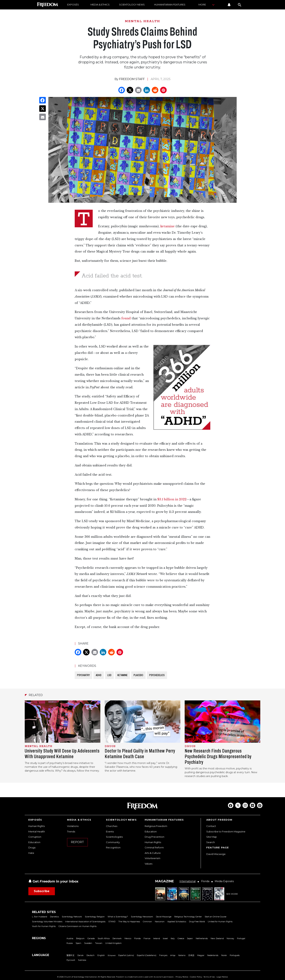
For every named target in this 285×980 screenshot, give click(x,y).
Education (34, 842)
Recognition (113, 847)
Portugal (241, 938)
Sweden (88, 943)
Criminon (147, 922)
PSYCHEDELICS (157, 675)
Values (148, 864)
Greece (181, 938)
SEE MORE (232, 894)
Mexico (128, 938)
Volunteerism (152, 858)
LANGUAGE (41, 955)
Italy (173, 938)
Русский (71, 960)
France (147, 938)
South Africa (104, 938)
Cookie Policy (196, 977)
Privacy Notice (182, 977)
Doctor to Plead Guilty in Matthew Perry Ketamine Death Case (140, 754)
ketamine (167, 226)
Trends (71, 831)
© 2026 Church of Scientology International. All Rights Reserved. (86, 977)
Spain (78, 943)
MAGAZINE (165, 881)
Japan (190, 938)
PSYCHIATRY (83, 675)
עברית (173, 955)
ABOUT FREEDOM (219, 820)
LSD (109, 675)
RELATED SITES (44, 912)
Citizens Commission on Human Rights (78, 926)
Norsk (224, 955)
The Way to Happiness (129, 922)
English (101, 955)
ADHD (99, 675)
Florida (137, 938)
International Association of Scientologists (85, 922)
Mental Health (37, 831)
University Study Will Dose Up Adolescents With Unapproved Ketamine (62, 754)
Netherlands (202, 938)
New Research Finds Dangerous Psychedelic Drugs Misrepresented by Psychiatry (218, 756)
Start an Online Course (215, 917)
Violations (73, 826)
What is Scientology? (118, 917)
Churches (112, 826)
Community (113, 842)
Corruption (35, 837)
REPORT (77, 842)
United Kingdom (113, 943)
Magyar (201, 955)
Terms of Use (209, 977)
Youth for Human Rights (44, 926)
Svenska (82, 960)
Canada (91, 938)
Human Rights (37, 826)
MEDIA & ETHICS (100, 5)
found (126, 318)
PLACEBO (138, 675)
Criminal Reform (154, 847)
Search (211, 842)
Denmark (117, 938)
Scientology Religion (95, 917)
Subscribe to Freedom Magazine (226, 831)
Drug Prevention (154, 837)
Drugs (32, 847)
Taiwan (99, 943)
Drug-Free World (197, 922)
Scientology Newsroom (142, 917)
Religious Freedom (156, 826)
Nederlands (213, 955)
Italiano (182, 955)
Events (110, 831)
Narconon (160, 922)
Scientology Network (72, 917)
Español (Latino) (126, 955)
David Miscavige (216, 854)
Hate (31, 853)
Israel (165, 938)
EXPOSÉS (73, 5)
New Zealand (217, 938)
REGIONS (39, 938)
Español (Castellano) (147, 955)
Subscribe (42, 891)
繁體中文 (71, 955)
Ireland (157, 938)
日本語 (191, 955)
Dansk (81, 955)
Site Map (212, 837)
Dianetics (54, 917)
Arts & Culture (153, 853)
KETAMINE (123, 675)
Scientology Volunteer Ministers (47, 922)
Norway (230, 938)
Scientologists (114, 837)
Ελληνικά (112, 955)
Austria (70, 938)
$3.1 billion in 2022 (172, 499)
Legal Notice (222, 977)
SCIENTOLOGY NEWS (132, 5)
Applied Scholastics (177, 922)
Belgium (80, 938)
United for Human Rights (220, 922)
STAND (112, 922)
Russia (70, 943)
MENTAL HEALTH (142, 21)
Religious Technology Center (188, 917)
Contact (211, 826)
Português (235, 955)
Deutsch (91, 955)
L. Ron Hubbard (40, 917)
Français (163, 955)
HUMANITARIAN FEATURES (170, 5)
